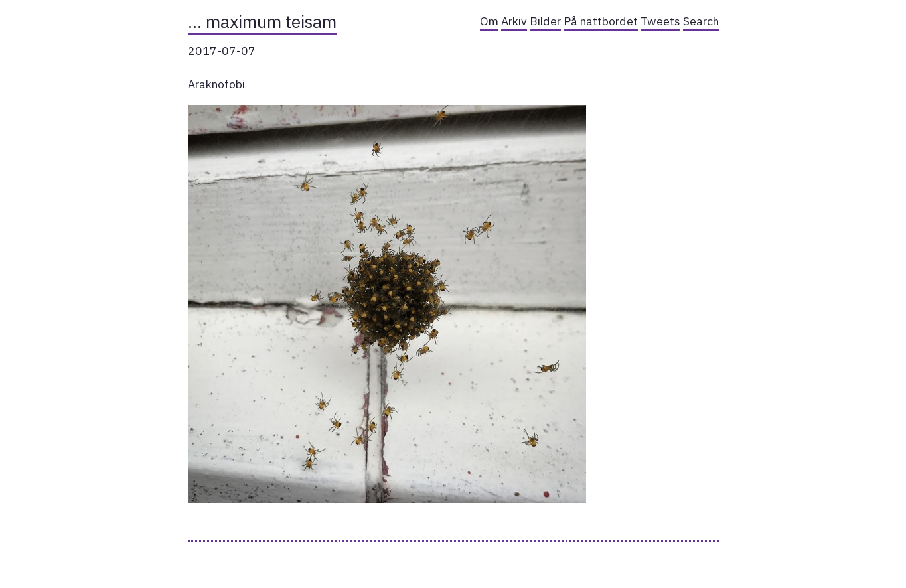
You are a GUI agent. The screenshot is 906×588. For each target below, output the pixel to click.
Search (701, 21)
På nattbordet (601, 21)
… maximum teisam (262, 21)
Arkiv (514, 21)
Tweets (660, 21)
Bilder (545, 21)
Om (489, 21)
